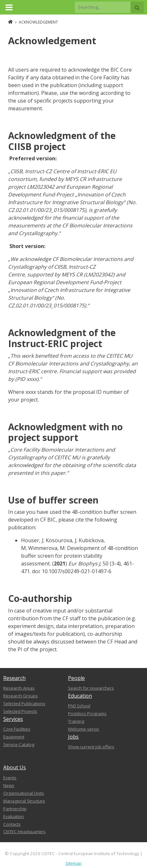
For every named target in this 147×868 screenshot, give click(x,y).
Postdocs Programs (87, 713)
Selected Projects (20, 711)
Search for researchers (91, 688)
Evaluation (14, 816)
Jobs (73, 737)
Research (14, 678)
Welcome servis (84, 729)
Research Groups (21, 696)
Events (10, 778)
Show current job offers (91, 747)
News (9, 785)
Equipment (14, 737)
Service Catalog (19, 744)
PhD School (79, 706)
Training (76, 721)
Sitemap (73, 863)
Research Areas (19, 688)
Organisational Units (24, 793)
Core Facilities (17, 729)
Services (13, 719)
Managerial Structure (24, 801)
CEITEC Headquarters (24, 832)
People (76, 678)
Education (80, 696)
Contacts (12, 824)
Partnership (15, 809)
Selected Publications (24, 703)
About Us (15, 767)
